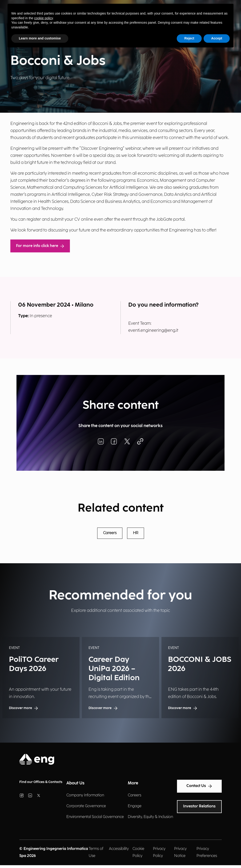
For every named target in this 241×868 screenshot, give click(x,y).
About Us (75, 783)
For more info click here (40, 246)
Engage (135, 806)
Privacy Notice (180, 852)
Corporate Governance (86, 806)
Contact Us (199, 786)
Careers (110, 533)
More (133, 783)
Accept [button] (217, 38)
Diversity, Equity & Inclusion (150, 817)
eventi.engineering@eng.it (153, 330)
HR (136, 533)
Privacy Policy (159, 852)
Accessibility (119, 849)
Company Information (85, 795)
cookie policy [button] (43, 18)
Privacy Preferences (207, 852)
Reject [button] (189, 38)
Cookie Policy (138, 852)
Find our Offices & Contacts (41, 782)
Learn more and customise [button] (40, 38)
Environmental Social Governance (95, 817)
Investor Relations (199, 806)
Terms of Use (96, 852)
